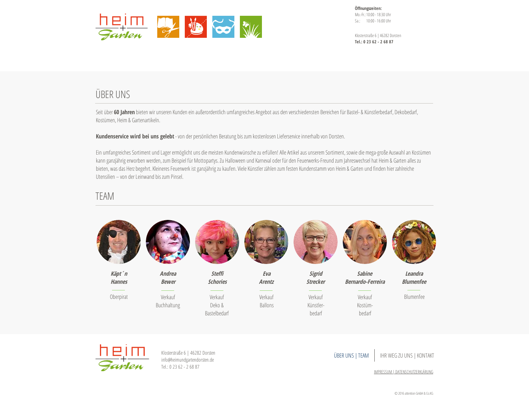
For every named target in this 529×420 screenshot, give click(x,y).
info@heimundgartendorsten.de (188, 360)
